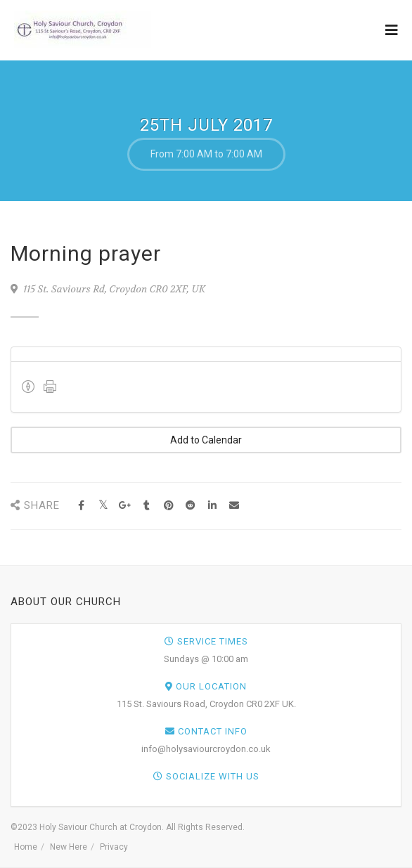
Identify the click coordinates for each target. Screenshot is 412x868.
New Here (69, 847)
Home (26, 847)
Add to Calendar (206, 440)
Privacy (114, 847)
